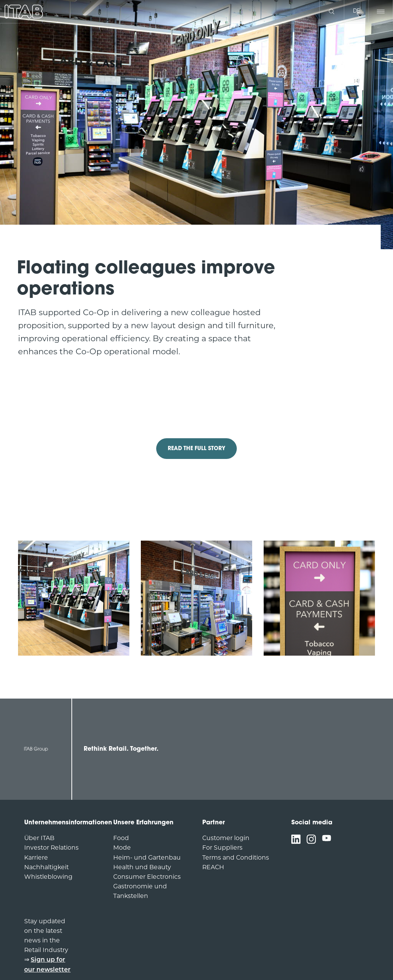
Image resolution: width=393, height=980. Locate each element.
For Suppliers (222, 848)
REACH (213, 868)
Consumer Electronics (147, 877)
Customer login (226, 839)
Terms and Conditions (236, 858)
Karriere (36, 858)
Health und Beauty (142, 868)
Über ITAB (39, 839)
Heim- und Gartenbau (147, 858)
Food (121, 839)
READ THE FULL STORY (196, 449)
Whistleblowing (48, 877)
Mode (122, 848)
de (357, 11)
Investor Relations (51, 848)
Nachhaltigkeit (46, 868)
